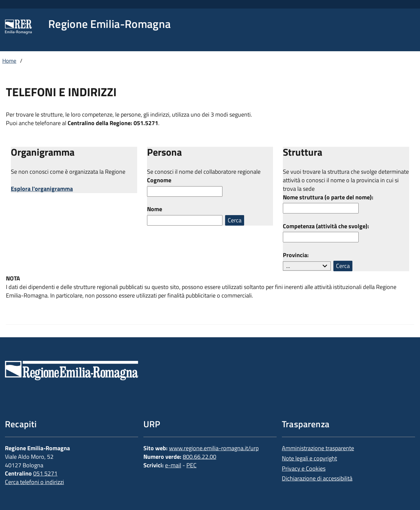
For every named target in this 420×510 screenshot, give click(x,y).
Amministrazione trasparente (318, 448)
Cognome (159, 180)
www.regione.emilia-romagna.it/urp (214, 448)
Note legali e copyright (309, 458)
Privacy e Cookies (304, 468)
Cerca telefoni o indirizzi (34, 482)
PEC (191, 465)
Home (9, 61)
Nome (155, 209)
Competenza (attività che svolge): (326, 226)
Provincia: (296, 255)
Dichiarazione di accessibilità (317, 478)
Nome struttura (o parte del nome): (328, 197)
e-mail (173, 465)
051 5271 (45, 473)
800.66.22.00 (199, 457)
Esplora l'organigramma (42, 189)
